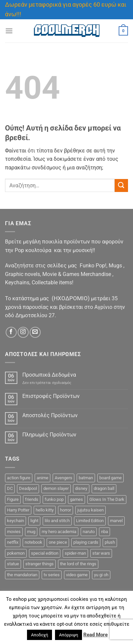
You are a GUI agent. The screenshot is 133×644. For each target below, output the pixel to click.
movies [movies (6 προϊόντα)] (14, 532)
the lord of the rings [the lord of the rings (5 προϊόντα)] (78, 564)
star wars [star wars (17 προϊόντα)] (101, 553)
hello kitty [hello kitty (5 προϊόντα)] (45, 510)
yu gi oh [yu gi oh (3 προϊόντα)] (101, 575)
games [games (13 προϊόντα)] (76, 499)
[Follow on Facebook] (11, 332)
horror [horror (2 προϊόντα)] (65, 510)
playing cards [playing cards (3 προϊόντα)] (86, 542)
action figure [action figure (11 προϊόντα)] (19, 478)
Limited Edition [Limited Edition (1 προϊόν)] (90, 521)
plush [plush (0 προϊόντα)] (110, 542)
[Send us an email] (35, 332)
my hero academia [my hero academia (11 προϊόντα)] (59, 532)
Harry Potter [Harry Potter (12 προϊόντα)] (18, 510)
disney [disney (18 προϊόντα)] (81, 488)
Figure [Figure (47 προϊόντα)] (13, 499)
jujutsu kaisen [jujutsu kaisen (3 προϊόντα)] (90, 510)
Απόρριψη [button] (68, 635)
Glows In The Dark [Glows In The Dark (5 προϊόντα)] (107, 499)
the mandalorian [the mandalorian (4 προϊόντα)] (22, 575)
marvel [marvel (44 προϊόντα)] (116, 521)
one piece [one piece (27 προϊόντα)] (58, 542)
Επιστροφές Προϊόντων (51, 396)
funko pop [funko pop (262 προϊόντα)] (54, 499)
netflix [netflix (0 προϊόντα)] (13, 542)
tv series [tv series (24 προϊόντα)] (52, 575)
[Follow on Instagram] (23, 332)
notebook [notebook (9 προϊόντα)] (33, 542)
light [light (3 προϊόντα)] (34, 521)
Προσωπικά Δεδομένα (49, 375)
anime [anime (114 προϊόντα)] (42, 478)
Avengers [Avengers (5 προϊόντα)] (63, 478)
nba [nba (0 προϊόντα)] (104, 532)
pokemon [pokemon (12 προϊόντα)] (16, 553)
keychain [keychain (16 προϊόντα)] (15, 521)
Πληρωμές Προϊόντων (49, 435)
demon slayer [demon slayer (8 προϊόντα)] (56, 488)
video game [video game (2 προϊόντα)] (77, 575)
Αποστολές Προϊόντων (50, 415)
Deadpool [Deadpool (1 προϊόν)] (28, 488)
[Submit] (121, 185)
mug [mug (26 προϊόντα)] (31, 532)
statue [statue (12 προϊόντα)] (13, 564)
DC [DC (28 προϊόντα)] (10, 488)
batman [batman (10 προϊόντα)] (86, 478)
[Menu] (9, 31)
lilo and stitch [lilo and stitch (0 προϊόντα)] (57, 521)
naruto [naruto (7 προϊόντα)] (89, 532)
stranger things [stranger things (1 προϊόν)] (39, 564)
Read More (95, 635)
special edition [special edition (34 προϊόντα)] (45, 553)
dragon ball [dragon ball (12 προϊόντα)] (104, 488)
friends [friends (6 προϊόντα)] (32, 499)
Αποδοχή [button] (39, 635)
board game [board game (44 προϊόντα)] (110, 478)
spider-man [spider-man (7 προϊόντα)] (75, 553)
